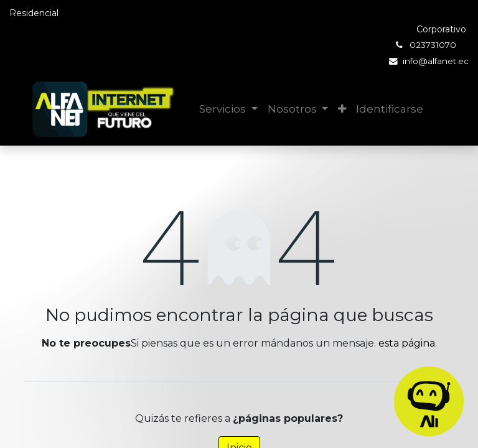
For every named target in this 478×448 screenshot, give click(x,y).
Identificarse (390, 109)
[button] (342, 110)
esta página (407, 343)
